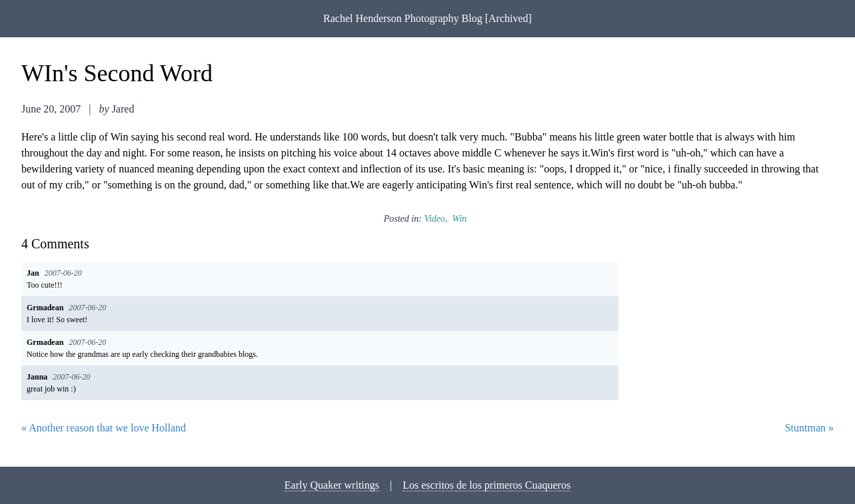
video (434, 219)
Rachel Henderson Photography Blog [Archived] (428, 18)
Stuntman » (809, 428)
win (460, 219)
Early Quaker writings (332, 485)
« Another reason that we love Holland (104, 428)
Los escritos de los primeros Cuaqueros (486, 485)
